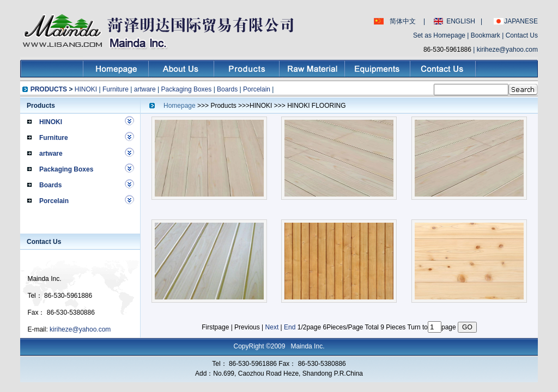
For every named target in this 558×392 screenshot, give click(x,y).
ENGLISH (461, 21)
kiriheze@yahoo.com (507, 50)
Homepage (180, 106)
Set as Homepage (439, 35)
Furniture (116, 89)
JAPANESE (521, 21)
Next (272, 327)
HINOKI (86, 89)
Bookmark (486, 35)
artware (145, 89)
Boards (227, 89)
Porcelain (257, 89)
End (290, 327)
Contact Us (522, 35)
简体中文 (403, 21)
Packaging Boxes (187, 89)
